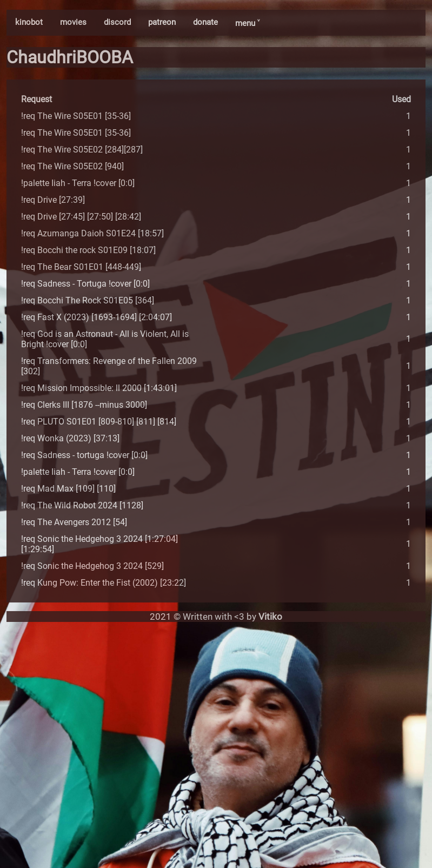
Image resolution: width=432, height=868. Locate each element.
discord (117, 22)
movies (73, 22)
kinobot (29, 22)
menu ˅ (247, 23)
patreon (162, 22)
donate (205, 22)
